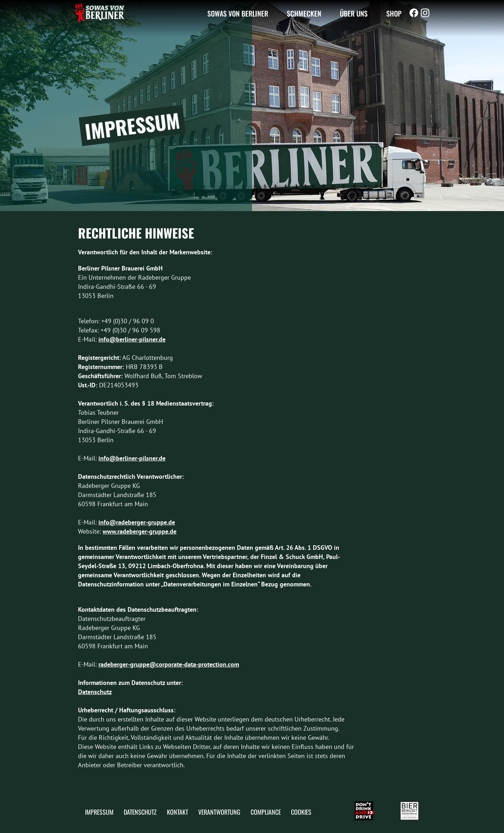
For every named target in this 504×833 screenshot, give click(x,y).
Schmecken (304, 13)
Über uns (354, 13)
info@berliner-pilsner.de (132, 339)
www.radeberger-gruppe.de (140, 531)
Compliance (266, 812)
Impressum (99, 812)
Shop (394, 13)
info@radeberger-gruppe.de (137, 522)
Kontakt (177, 812)
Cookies (301, 812)
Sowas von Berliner (238, 13)
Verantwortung (219, 812)
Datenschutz (95, 692)
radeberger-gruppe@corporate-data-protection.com (169, 664)
